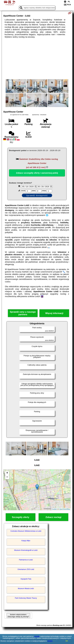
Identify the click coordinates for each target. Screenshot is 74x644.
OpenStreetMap (65, 509)
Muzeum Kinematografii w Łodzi (26, 551)
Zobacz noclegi (53, 518)
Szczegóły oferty (21, 518)
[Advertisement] (37, 59)
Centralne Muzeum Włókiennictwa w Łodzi (26, 531)
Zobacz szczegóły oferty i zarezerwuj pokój (37, 173)
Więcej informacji (54, 314)
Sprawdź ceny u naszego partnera (23, 314)
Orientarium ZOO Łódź (26, 570)
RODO (50, 641)
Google (37, 636)
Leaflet (54, 509)
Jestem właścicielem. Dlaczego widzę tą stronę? (18, 616)
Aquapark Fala (26, 579)
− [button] (7, 478)
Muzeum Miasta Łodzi (26, 589)
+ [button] (7, 474)
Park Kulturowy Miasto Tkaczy (26, 598)
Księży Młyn (26, 541)
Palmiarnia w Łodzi (26, 560)
